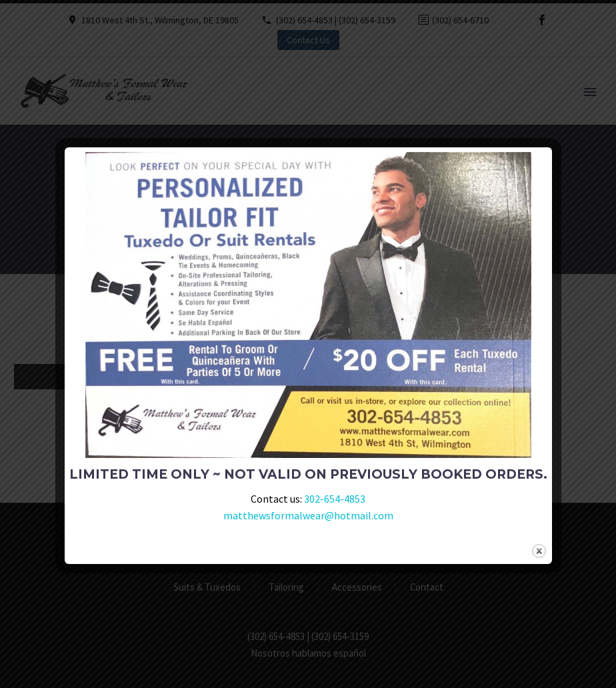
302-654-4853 (335, 499)
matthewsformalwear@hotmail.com (308, 515)
